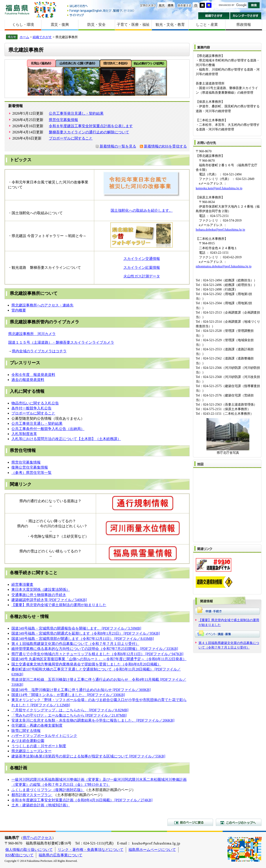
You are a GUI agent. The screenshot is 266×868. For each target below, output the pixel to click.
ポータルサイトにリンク (57, 736)
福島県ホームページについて (152, 850)
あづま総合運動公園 (28, 741)
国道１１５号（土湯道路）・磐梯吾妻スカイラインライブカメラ (61, 342)
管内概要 (19, 310)
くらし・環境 (23, 25)
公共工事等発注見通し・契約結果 (76, 113)
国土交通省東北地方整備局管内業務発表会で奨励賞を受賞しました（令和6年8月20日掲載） (86, 664)
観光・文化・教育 (170, 25)
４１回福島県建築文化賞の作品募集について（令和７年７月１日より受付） (77, 644)
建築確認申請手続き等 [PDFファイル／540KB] (49, 600)
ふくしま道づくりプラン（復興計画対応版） (48, 790)
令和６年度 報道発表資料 (33, 375)
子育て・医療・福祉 (133, 25)
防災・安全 (96, 25)
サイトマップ (101, 15)
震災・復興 (60, 25)
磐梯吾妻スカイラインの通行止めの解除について (89, 132)
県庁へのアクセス (37, 838)
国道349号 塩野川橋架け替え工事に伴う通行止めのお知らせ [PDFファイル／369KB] (81, 690)
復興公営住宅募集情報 (30, 467)
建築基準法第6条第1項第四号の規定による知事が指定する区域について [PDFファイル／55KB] (88, 756)
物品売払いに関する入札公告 (35, 403)
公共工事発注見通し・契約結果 (37, 423)
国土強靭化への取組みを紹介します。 (142, 210)
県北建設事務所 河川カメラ (32, 334)
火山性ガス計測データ (142, 276)
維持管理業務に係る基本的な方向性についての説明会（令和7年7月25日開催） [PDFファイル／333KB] (95, 649)
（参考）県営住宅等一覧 (31, 473)
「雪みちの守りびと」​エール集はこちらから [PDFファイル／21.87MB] (69, 715)
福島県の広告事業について (60, 855)
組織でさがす (214, 16)
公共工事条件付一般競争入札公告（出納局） (48, 429)
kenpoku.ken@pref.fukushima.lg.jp (219, 188)
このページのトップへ (239, 822)
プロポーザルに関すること (71, 138)
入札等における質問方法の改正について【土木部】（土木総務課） (66, 439)
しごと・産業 (207, 25)
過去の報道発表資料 (28, 380)
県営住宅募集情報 (63, 120)
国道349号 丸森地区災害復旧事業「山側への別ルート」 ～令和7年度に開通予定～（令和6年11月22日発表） (99, 659)
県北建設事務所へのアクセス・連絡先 (42, 305)
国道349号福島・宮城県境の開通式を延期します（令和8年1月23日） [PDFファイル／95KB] (86, 633)
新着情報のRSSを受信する (165, 146)
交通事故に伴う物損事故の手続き (39, 595)
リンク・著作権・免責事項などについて (91, 850)
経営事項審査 (22, 584)
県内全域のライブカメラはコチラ (39, 351)
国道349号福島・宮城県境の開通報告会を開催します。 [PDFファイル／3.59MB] (76, 628)
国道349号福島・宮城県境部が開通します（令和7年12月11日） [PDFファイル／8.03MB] (83, 639)
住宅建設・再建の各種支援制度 (37, 725)
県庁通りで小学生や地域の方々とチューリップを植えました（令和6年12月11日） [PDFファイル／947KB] (97, 654)
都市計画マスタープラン (31, 795)
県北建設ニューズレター (31, 751)
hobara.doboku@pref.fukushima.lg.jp (220, 230)
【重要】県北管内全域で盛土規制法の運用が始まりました (59, 605)
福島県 (17, 9)
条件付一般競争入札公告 (31, 408)
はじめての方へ (101, 6)
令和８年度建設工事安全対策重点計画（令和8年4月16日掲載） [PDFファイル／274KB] (82, 800)
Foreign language (101, 11)
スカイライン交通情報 (142, 259)
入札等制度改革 (24, 434)
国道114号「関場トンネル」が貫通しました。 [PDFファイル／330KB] (68, 695)
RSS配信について (19, 855)
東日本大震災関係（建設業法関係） (41, 590)
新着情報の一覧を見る (118, 146)
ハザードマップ (24, 736)
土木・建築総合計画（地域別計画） (41, 805)
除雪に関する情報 (26, 731)
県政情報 (244, 25)
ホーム (24, 37)
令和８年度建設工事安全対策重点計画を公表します (91, 126)
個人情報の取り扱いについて (29, 850)
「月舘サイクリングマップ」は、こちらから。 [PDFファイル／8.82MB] (70, 710)
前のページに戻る (190, 822)
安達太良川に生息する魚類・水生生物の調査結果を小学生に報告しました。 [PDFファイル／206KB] (93, 720)
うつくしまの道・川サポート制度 (39, 746)
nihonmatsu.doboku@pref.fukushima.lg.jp (224, 266)
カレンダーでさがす (246, 16)
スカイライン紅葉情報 (142, 268)
